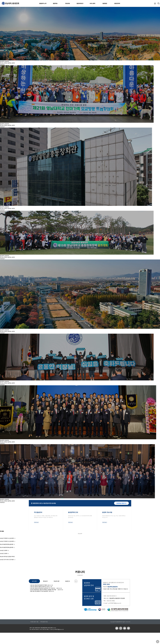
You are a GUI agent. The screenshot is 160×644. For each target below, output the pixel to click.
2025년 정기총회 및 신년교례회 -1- (8, 541)
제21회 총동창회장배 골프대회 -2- (7, 544)
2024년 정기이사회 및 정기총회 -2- (8, 560)
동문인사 (68, 581)
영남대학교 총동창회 (4, 61)
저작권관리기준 (44, 622)
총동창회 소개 (43, 3)
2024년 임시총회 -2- (5, 550)
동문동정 (105, 3)
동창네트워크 (80, 3)
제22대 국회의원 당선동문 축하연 (7, 557)
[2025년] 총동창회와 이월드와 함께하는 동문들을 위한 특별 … (44, 590)
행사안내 (68, 3)
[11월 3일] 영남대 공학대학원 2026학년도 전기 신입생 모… (43, 588)
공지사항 (34, 581)
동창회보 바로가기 (121, 503)
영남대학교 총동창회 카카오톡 (117, 598)
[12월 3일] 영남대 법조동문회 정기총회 (39, 585)
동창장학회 (117, 3)
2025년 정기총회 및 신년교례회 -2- (8, 538)
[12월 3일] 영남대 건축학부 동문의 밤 (38, 587)
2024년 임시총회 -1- (5, 553)
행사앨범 (2, 531)
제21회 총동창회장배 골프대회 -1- (7, 547)
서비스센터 (92, 3)
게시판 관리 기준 (34, 622)
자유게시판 (56, 581)
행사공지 (45, 581)
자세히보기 (2, 65)
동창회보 (55, 3)
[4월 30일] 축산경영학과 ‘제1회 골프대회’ (39, 591)
